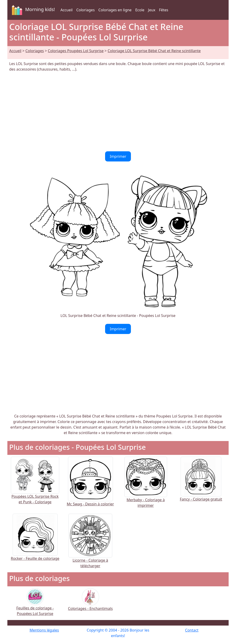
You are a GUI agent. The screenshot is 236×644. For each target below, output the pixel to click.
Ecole (140, 10)
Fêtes (164, 10)
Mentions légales (44, 630)
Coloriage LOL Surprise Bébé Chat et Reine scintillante (154, 51)
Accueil (66, 10)
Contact (192, 630)
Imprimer (118, 156)
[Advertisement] (118, 112)
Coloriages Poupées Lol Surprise (76, 51)
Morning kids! (32, 10)
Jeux (152, 10)
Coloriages (86, 10)
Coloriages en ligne (115, 10)
